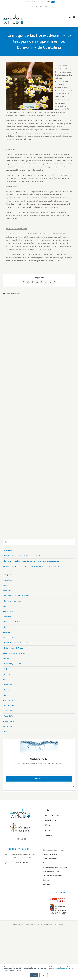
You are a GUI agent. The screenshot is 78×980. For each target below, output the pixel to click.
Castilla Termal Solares (12, 622)
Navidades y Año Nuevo (13, 664)
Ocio (6, 669)
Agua (6, 585)
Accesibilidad (28, 925)
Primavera (8, 685)
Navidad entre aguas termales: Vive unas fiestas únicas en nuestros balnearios (32, 566)
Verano (7, 732)
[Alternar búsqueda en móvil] (70, 17)
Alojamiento (9, 591)
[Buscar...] (39, 542)
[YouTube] (25, 839)
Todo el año (9, 716)
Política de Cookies (51, 925)
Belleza (7, 606)
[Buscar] (6, 542)
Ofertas (7, 674)
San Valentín (9, 700)
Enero (6, 627)
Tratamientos (9, 721)
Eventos (7, 632)
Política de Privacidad (39, 925)
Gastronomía (9, 638)
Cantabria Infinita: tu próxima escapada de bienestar (23, 556)
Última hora (9, 727)
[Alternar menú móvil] (74, 17)
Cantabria (8, 617)
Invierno (7, 659)
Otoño (7, 679)
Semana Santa (9, 706)
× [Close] (74, 787)
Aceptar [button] (34, 975)
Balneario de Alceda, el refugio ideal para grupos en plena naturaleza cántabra (32, 561)
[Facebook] (15, 839)
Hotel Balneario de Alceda (14, 648)
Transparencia (61, 925)
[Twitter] (18, 839)
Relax (6, 695)
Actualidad (8, 580)
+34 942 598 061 (22, 863)
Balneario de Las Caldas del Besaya (17, 596)
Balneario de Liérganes (12, 601)
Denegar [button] (44, 975)
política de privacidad (61, 969)
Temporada (8, 711)
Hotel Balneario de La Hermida (15, 653)
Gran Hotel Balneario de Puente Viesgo (18, 643)
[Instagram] (22, 839)
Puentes (7, 690)
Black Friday (9, 611)
